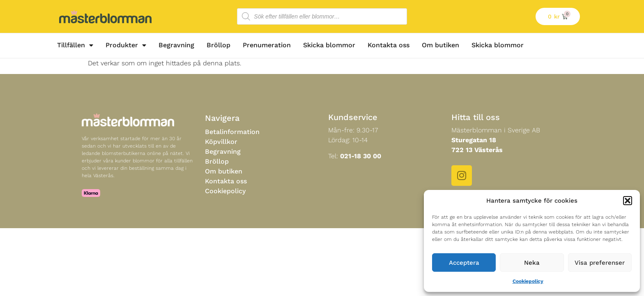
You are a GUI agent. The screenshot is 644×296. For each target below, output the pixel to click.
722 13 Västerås (477, 150)
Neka (532, 263)
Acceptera (464, 263)
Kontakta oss (389, 45)
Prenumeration (267, 45)
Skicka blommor (329, 45)
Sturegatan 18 (474, 140)
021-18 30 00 (361, 156)
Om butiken (440, 45)
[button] (628, 201)
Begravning (176, 45)
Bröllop (218, 45)
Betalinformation (232, 132)
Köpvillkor (221, 142)
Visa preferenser (600, 263)
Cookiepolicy (528, 281)
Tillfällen (75, 45)
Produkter (126, 45)
